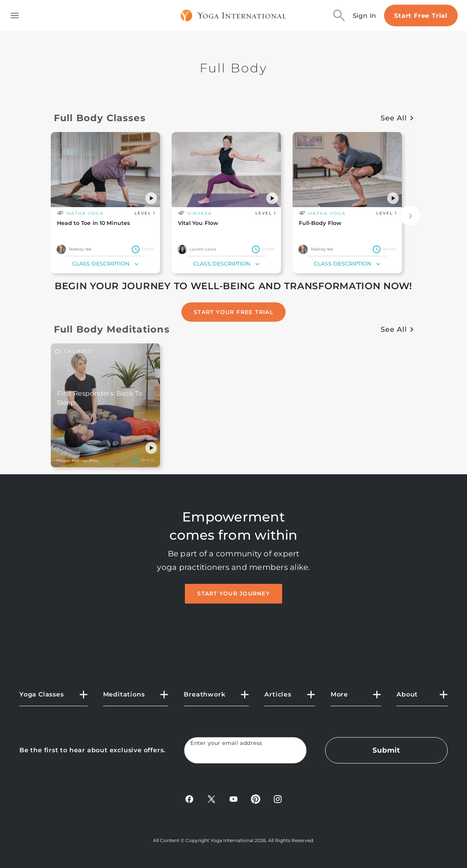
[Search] (339, 15)
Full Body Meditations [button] (112, 329)
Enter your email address (226, 743)
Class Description (106, 264)
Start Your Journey (233, 594)
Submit (386, 750)
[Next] (410, 216)
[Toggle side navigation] (15, 15)
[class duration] (143, 249)
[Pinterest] (256, 802)
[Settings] (143, 461)
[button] (151, 198)
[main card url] (105, 185)
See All (397, 118)
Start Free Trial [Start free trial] (421, 16)
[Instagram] (278, 802)
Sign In (365, 16)
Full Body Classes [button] (100, 118)
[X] (211, 802)
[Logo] (233, 15)
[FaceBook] (189, 802)
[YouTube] (233, 802)
